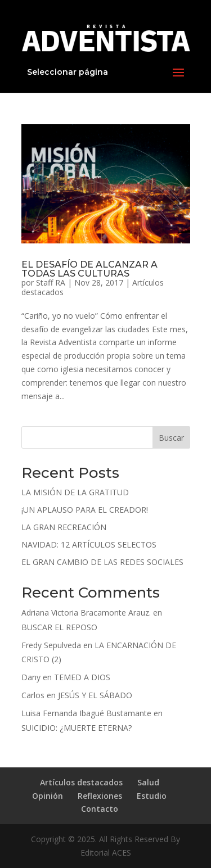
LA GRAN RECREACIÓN (64, 527)
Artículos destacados (81, 782)
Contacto (100, 809)
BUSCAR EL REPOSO (59, 627)
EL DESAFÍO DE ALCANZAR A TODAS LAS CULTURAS (89, 269)
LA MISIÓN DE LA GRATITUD (75, 492)
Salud (148, 782)
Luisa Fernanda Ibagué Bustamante (86, 713)
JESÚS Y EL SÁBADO (95, 695)
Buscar (171, 438)
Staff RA (51, 282)
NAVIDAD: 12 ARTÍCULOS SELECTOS (89, 544)
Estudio (152, 796)
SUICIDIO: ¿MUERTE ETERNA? (77, 728)
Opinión (48, 796)
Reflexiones (100, 796)
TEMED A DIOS (82, 677)
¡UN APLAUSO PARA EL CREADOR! (85, 510)
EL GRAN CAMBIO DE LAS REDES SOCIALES (102, 562)
